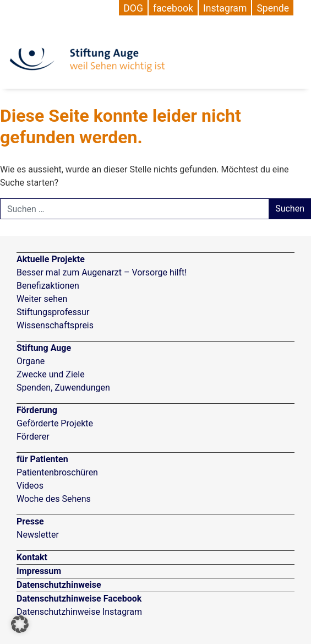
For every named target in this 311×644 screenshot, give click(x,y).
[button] (20, 624)
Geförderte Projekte (55, 423)
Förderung (37, 410)
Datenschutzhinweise (59, 585)
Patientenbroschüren (57, 472)
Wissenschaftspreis (55, 325)
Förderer (33, 437)
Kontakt (32, 557)
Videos (30, 486)
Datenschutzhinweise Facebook (79, 599)
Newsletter (38, 535)
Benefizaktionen (48, 286)
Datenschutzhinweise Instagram (79, 612)
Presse (30, 521)
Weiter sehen (42, 299)
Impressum (39, 571)
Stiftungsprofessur (53, 312)
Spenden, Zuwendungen (63, 388)
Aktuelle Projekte (51, 259)
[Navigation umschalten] (296, 52)
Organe (31, 361)
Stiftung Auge (44, 348)
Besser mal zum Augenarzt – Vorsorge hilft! (102, 272)
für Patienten (42, 459)
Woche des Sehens (54, 499)
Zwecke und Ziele (51, 374)
